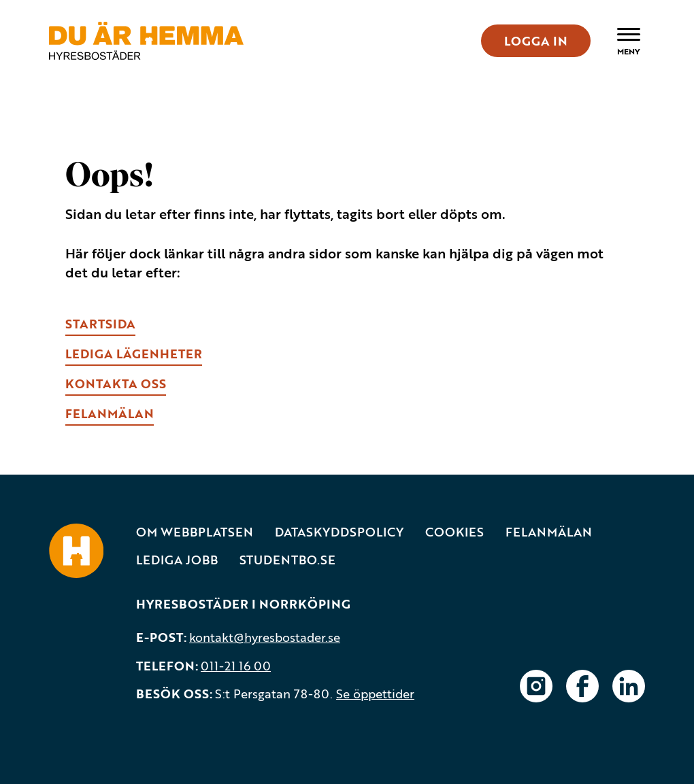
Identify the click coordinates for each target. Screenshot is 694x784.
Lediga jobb (177, 560)
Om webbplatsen (195, 532)
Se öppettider (375, 694)
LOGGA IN (536, 41)
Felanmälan (549, 532)
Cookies (455, 532)
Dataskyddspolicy (339, 532)
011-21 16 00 (236, 666)
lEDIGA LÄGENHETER (134, 354)
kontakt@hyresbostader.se (265, 637)
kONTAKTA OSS (116, 384)
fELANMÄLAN (110, 413)
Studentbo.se (287, 560)
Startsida (100, 324)
